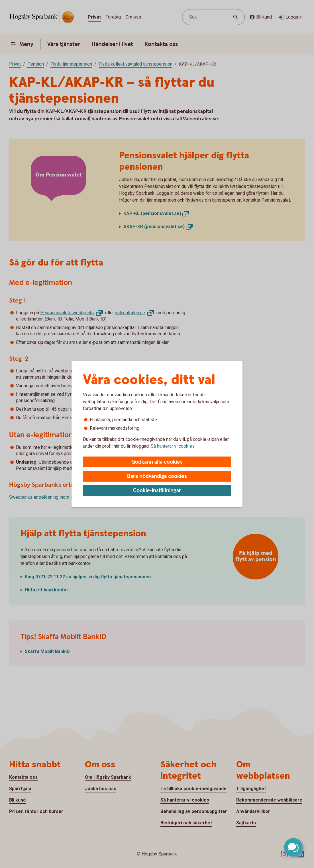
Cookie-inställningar (157, 491)
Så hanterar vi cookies (173, 446)
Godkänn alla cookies (157, 462)
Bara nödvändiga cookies (157, 476)
